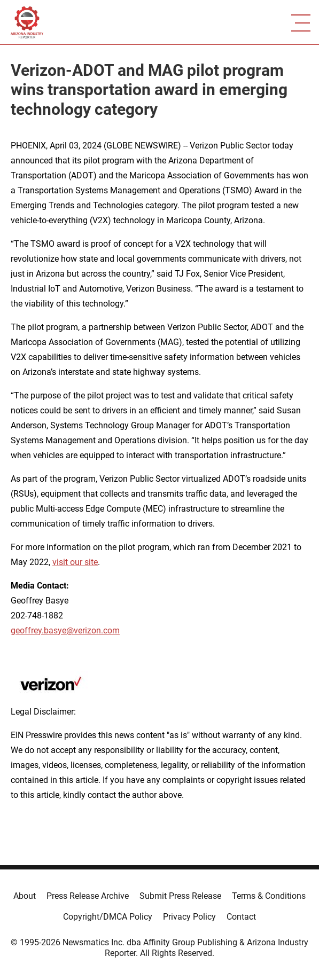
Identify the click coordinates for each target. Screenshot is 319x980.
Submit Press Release (180, 896)
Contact (241, 917)
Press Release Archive (88, 896)
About (25, 896)
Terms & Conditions (269, 896)
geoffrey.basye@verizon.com (65, 630)
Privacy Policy (189, 917)
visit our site (75, 562)
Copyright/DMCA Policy (108, 917)
